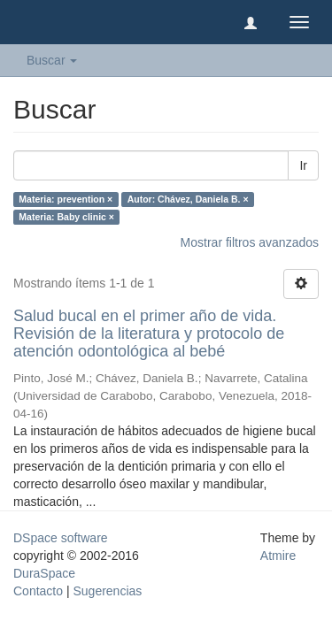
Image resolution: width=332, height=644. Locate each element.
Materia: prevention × (66, 199)
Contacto (38, 591)
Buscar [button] (52, 60)
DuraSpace (44, 573)
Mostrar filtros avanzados (250, 242)
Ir (303, 165)
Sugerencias (107, 591)
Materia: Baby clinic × (66, 217)
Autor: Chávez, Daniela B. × (188, 199)
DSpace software (61, 538)
